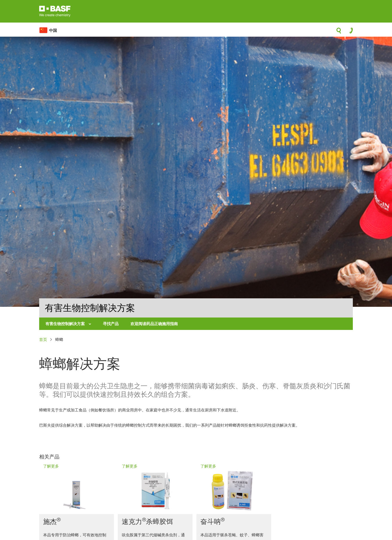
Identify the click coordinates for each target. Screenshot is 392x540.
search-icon (339, 32)
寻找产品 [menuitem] (111, 324)
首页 (43, 339)
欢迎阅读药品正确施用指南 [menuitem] (154, 324)
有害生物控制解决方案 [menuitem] (66, 324)
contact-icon (349, 32)
